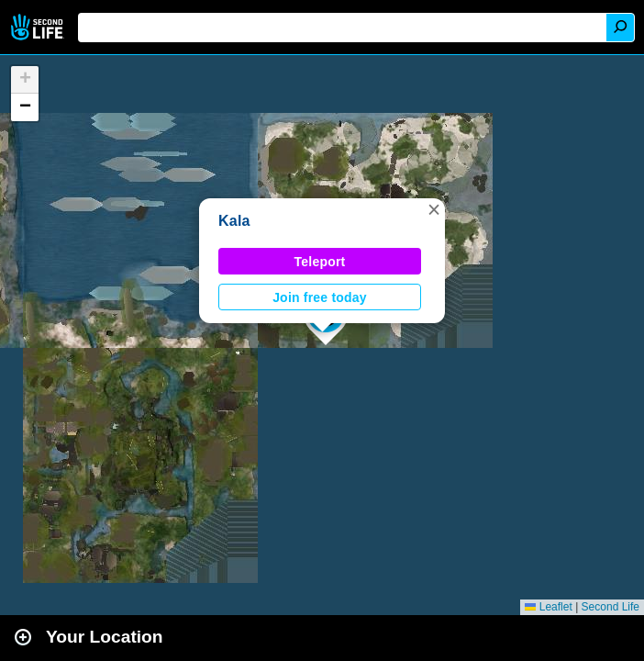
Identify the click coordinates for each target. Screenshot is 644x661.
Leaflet (548, 607)
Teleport (320, 262)
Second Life (39, 27)
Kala (234, 221)
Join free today (320, 297)
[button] (434, 209)
